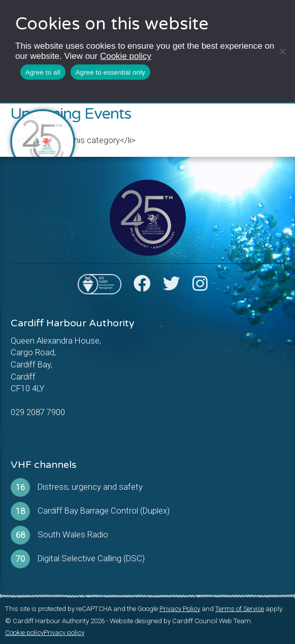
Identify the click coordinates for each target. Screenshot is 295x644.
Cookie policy (126, 56)
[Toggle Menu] (277, 124)
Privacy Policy (180, 609)
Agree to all (43, 72)
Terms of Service (240, 609)
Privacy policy (64, 633)
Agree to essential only (110, 72)
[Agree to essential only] (282, 51)
